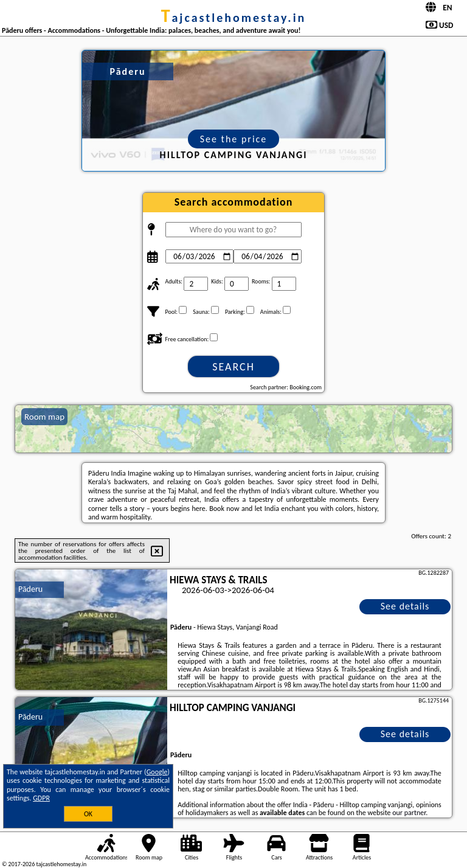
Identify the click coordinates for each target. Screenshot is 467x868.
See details (405, 606)
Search (233, 367)
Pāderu (30, 589)
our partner (409, 813)
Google (157, 772)
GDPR (41, 798)
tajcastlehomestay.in (234, 18)
